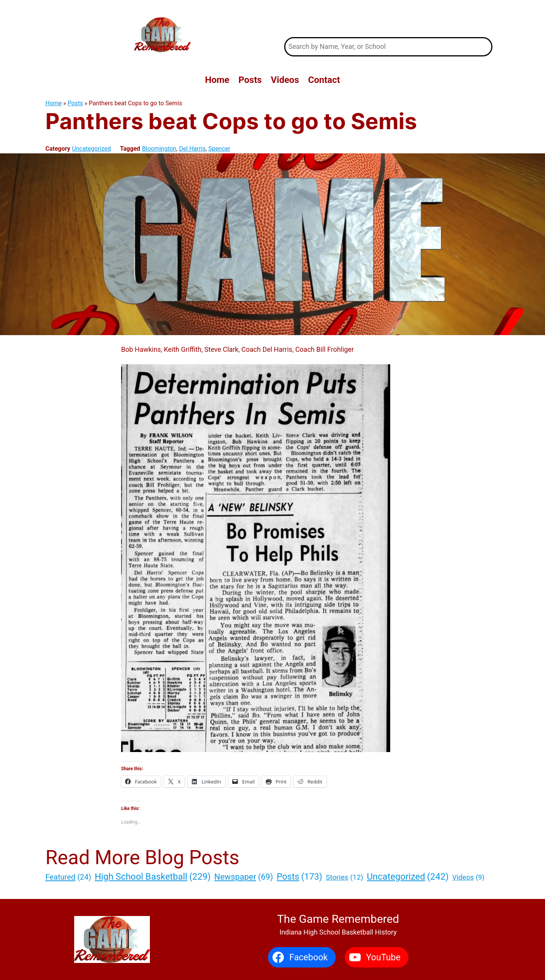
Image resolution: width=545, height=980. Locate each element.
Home (54, 103)
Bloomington (159, 149)
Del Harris (192, 149)
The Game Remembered (389, 18)
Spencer (219, 149)
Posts (76, 103)
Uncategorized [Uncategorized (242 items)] (408, 877)
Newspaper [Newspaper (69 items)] (244, 877)
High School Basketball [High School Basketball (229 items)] (153, 877)
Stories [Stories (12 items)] (345, 878)
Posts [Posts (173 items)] (299, 877)
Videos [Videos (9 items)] (468, 878)
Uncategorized (91, 149)
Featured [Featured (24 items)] (68, 877)
